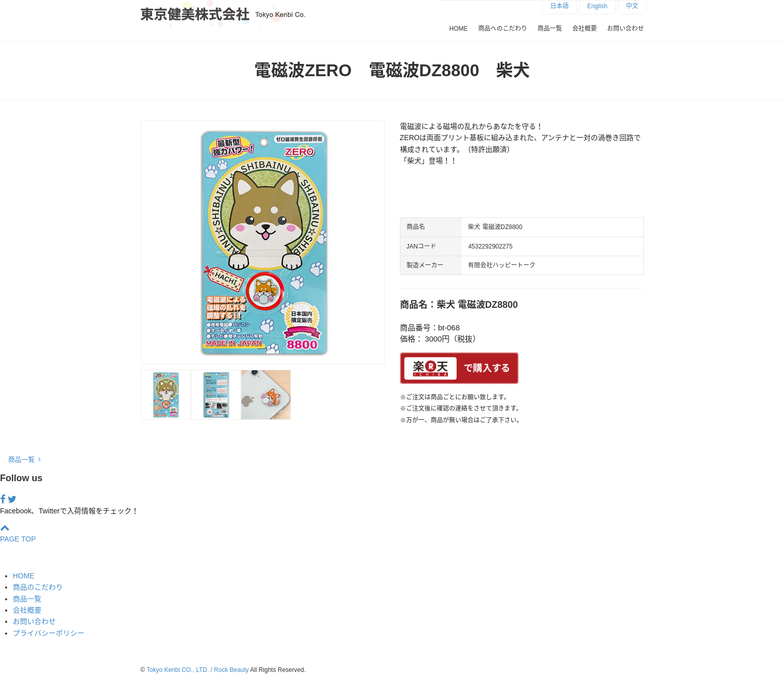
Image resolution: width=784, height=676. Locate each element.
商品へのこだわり (503, 29)
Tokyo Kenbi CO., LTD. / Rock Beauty (197, 670)
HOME (459, 29)
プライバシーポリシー (49, 633)
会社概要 (585, 29)
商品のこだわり (38, 587)
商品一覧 (550, 29)
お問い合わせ (625, 29)
